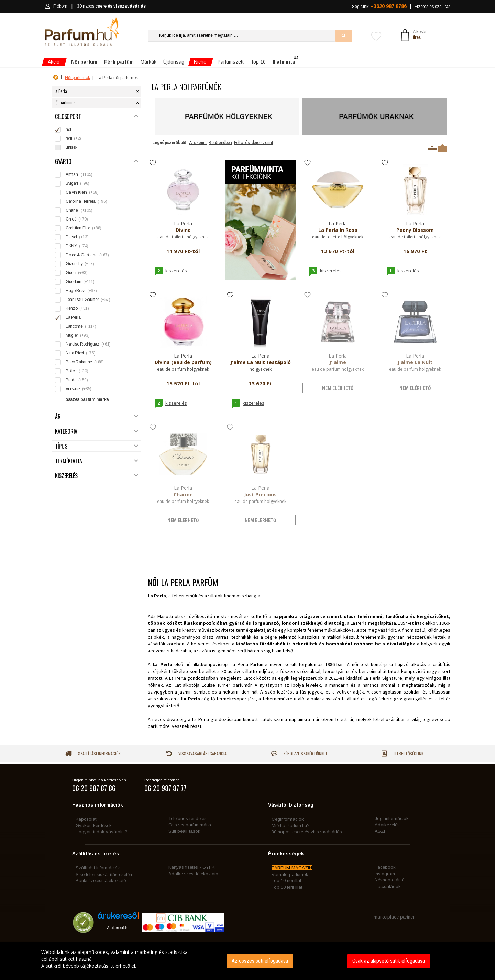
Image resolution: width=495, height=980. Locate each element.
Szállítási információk (93, 753)
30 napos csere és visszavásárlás (307, 832)
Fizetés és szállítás (432, 7)
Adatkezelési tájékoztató (193, 874)
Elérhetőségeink (403, 753)
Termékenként (443, 148)
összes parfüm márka (87, 399)
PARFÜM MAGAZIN (292, 868)
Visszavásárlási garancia (196, 753)
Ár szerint (198, 143)
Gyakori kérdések (94, 826)
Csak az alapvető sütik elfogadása (389, 961)
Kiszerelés (97, 476)
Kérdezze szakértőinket (299, 753)
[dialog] (247, 961)
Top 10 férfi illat (287, 887)
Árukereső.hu (118, 928)
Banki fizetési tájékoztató (101, 881)
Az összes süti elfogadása (260, 961)
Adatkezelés (387, 825)
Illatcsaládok (388, 886)
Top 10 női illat (286, 881)
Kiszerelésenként (432, 148)
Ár (97, 417)
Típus (97, 446)
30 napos (111, 6)
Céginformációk (288, 819)
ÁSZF (381, 831)
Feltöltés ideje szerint (254, 143)
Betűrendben (220, 143)
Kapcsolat (86, 819)
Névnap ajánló (390, 880)
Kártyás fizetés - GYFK (191, 867)
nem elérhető (338, 388)
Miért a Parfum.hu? (291, 826)
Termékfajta (97, 461)
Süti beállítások (184, 831)
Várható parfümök (290, 874)
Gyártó (97, 162)
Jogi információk (392, 818)
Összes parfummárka (191, 825)
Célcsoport (97, 117)
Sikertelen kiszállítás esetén (104, 874)
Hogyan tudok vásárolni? (102, 832)
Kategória (97, 432)
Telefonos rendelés (188, 818)
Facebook (385, 867)
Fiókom (56, 6)
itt (112, 966)
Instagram (385, 874)
